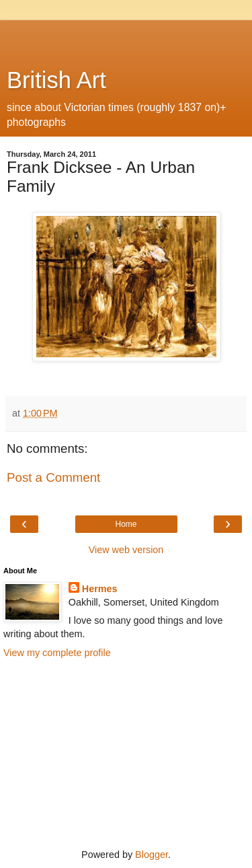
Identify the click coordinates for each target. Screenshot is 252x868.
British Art (56, 80)
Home (126, 524)
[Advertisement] (126, 37)
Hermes (100, 589)
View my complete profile (57, 653)
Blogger (152, 855)
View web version (126, 550)
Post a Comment (53, 477)
